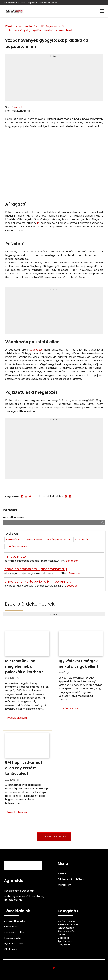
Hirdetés (54, 56)
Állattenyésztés (66, 931)
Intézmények (14, 540)
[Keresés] (103, 522)
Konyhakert (64, 945)
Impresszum (64, 885)
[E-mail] (26, 496)
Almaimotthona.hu (15, 921)
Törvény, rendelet (17, 547)
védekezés (36, 350)
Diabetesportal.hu (14, 932)
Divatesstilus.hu (13, 938)
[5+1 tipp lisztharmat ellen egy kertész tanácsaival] (27, 775)
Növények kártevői (52, 26)
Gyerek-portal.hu (13, 944)
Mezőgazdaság (66, 921)
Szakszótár (82, 540)
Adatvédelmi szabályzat (71, 879)
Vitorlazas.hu (11, 949)
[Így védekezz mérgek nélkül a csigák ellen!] (81, 677)
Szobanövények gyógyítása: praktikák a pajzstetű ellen (42, 30)
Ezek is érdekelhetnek (30, 604)
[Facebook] (22, 496)
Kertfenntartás (28, 26)
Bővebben (72, 561)
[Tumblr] (34, 496)
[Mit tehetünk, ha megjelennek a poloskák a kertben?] (27, 677)
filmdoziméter (16, 556)
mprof (18, 107)
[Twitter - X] (30, 496)
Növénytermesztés (68, 924)
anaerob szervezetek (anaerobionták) (36, 569)
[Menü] (102, 11)
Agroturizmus (65, 941)
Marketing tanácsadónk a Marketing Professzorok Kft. (24, 898)
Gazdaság (64, 938)
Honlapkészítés (12, 891)
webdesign (28, 891)
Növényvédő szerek (59, 540)
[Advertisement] (54, 79)
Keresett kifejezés (13, 517)
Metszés (62, 934)
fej (39, 223)
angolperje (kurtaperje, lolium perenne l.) (38, 581)
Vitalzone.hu (11, 927)
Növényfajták (34, 540)
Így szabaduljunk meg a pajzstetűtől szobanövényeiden (30, 3)
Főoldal (10, 26)
